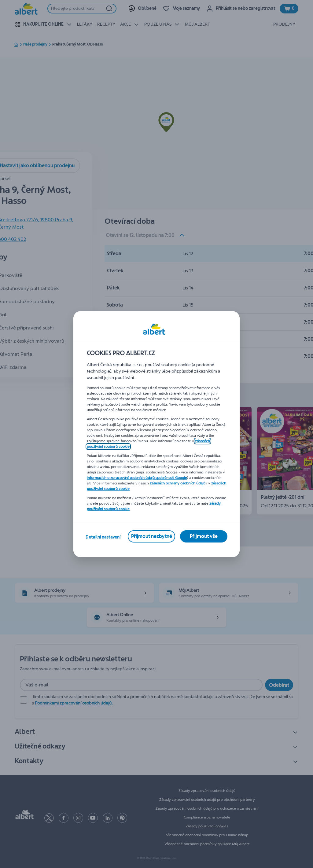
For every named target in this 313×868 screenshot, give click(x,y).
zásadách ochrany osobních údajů (178, 483)
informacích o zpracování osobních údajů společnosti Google (137, 478)
